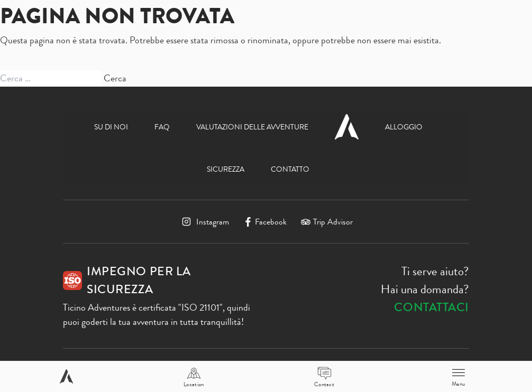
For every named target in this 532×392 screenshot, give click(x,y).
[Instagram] (204, 222)
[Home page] (66, 376)
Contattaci (432, 307)
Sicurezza (226, 169)
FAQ (162, 127)
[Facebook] (265, 222)
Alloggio (404, 127)
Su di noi (111, 127)
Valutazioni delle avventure (252, 127)
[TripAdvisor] (327, 222)
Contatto (290, 169)
